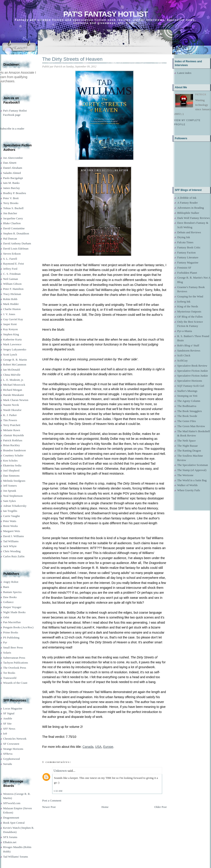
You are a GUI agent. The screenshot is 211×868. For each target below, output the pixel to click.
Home (105, 807)
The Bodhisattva (187, 406)
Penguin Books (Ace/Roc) (18, 627)
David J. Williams (13, 536)
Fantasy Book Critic (189, 247)
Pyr (5, 642)
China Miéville (12, 375)
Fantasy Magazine (188, 262)
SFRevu (8, 754)
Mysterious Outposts (189, 311)
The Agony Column (189, 401)
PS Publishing (11, 637)
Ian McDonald (11, 370)
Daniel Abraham (13, 168)
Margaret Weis (12, 531)
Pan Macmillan (12, 622)
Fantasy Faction (186, 252)
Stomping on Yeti (187, 396)
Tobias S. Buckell (13, 208)
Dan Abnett (10, 163)
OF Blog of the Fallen (190, 317)
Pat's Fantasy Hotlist (105, 14)
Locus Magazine (13, 708)
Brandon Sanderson (14, 450)
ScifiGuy (182, 360)
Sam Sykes (9, 501)
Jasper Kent (10, 324)
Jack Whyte (10, 546)
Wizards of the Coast (15, 683)
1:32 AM (58, 791)
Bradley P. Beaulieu (15, 193)
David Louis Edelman (16, 248)
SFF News (9, 729)
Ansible (8, 718)
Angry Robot (11, 582)
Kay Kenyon (10, 329)
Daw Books (10, 597)
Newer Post (49, 807)
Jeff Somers (10, 486)
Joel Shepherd (11, 470)
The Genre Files (187, 421)
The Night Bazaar (187, 446)
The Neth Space (186, 441)
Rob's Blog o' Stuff (188, 345)
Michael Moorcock (14, 385)
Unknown (60, 771)
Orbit (6, 617)
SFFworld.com (12, 803)
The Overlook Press (15, 668)
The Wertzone (185, 475)
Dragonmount (11, 818)
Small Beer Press (13, 647)
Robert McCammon (15, 364)
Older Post (160, 807)
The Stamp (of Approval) (192, 470)
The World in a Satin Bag (192, 480)
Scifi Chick (184, 355)
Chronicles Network (15, 739)
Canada (88, 747)
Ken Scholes (10, 461)
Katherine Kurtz (12, 339)
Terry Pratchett (12, 425)
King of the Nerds (188, 306)
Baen (6, 587)
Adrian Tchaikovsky (15, 506)
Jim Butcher (10, 213)
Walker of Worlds (187, 485)
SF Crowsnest (11, 744)
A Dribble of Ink (187, 198)
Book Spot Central (14, 823)
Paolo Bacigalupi (13, 178)
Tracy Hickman (12, 294)
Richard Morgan (13, 390)
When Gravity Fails (189, 490)
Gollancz (8, 602)
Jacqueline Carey (13, 218)
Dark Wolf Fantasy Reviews (193, 218)
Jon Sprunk (10, 491)
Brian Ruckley (11, 445)
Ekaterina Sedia (12, 465)
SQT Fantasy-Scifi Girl (191, 386)
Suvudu (8, 764)
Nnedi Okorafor (12, 410)
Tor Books (9, 673)
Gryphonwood (11, 759)
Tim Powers (10, 420)
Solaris (7, 653)
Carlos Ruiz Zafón (14, 556)
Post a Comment (52, 800)
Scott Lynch (10, 354)
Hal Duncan (10, 239)
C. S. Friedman (12, 274)
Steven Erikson (12, 254)
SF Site (7, 724)
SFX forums (10, 837)
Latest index (184, 73)
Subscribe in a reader (12, 129)
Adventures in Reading (191, 208)
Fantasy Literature (188, 257)
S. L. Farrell (10, 259)
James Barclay (11, 188)
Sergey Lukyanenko (15, 349)
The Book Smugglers (190, 411)
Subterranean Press (14, 658)
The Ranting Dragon (189, 451)
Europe (108, 747)
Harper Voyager (12, 607)
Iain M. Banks (11, 183)
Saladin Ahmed (12, 173)
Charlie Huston (12, 309)
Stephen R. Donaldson (16, 233)
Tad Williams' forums (16, 857)
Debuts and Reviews (189, 232)
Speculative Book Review (192, 366)
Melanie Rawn (12, 430)
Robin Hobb (10, 299)
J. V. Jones (9, 314)
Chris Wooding (12, 551)
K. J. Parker (10, 415)
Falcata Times (185, 242)
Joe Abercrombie (13, 158)
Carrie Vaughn (11, 516)
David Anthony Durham (17, 243)
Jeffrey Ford (10, 269)
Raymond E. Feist (14, 264)
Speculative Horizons (190, 381)
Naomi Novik (11, 405)
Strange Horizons (13, 749)
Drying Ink (184, 237)
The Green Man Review (191, 426)
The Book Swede (187, 416)
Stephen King (11, 334)
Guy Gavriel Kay (13, 319)
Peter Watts (10, 521)
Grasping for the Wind (190, 296)
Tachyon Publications (16, 663)
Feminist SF (184, 268)
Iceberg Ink (184, 301)
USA (98, 747)
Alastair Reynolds (14, 435)
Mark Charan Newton (16, 400)
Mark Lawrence (12, 344)
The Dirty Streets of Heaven (72, 59)
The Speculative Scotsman (193, 465)
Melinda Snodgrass (14, 481)
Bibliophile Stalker (188, 213)
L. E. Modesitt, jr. (13, 380)
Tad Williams (11, 541)
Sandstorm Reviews (189, 351)
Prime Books (11, 632)
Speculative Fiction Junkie (193, 371)
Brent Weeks (10, 526)
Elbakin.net (10, 842)
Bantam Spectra (12, 592)
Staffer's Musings (187, 391)
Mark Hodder (11, 304)
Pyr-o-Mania (185, 331)
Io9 (5, 733)
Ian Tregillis (10, 511)
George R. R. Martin (15, 360)
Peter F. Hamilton (13, 289)
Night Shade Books (14, 612)
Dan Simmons (11, 476)
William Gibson (12, 284)
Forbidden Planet (187, 273)
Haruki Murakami (14, 395)
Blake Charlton (12, 223)
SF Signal (9, 713)
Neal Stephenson (13, 496)
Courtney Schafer (13, 455)
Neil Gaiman (11, 279)
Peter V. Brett (11, 198)
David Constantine (14, 228)
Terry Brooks (11, 203)
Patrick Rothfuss (13, 440)
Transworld (10, 678)
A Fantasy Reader (187, 203)
